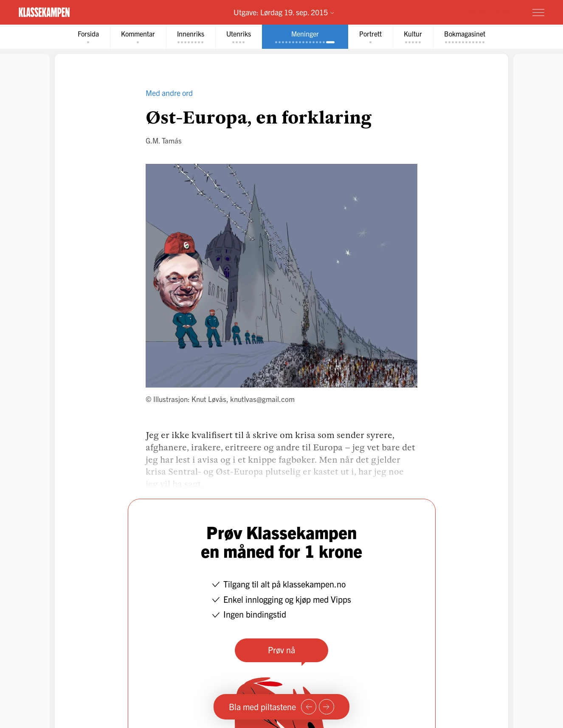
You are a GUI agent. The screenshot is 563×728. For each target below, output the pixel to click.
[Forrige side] (309, 707)
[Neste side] (327, 707)
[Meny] (538, 12)
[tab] (88, 37)
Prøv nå (281, 650)
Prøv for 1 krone (488, 12)
